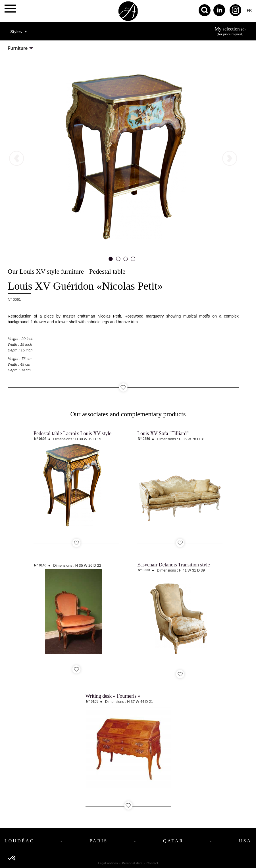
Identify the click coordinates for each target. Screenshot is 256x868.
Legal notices (108, 863)
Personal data (132, 863)
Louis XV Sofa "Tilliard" (163, 433)
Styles (16, 31)
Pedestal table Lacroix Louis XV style (72, 433)
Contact (152, 863)
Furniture (18, 48)
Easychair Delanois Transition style (173, 565)
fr (249, 10)
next (210, 85)
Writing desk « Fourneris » (113, 696)
